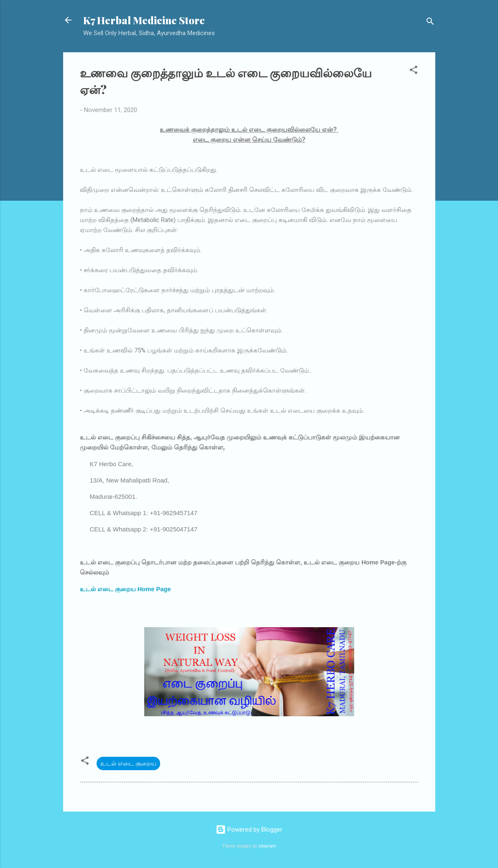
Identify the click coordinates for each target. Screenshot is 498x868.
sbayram (267, 846)
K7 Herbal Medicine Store (144, 20)
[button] (414, 71)
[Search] (430, 23)
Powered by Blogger (249, 830)
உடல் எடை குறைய (128, 763)
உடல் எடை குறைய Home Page (125, 589)
